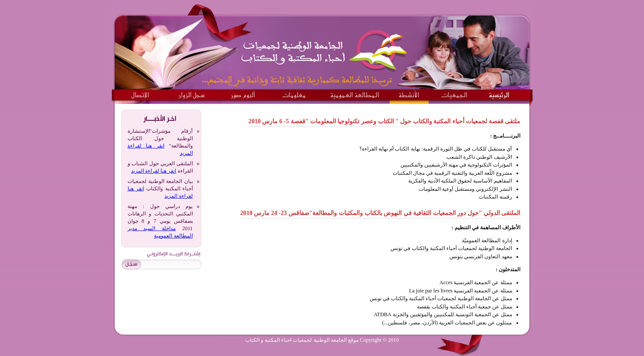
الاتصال (141, 93)
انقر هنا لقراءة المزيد (154, 171)
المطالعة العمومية (355, 93)
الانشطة (409, 93)
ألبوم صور (243, 93)
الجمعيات (455, 93)
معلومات (293, 93)
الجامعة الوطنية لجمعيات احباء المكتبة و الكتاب (327, 47)
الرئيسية (499, 93)
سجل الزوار (191, 93)
